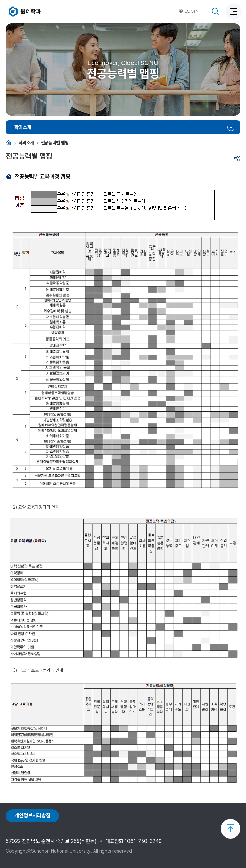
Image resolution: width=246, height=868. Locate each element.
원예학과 (31, 11)
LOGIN (189, 11)
